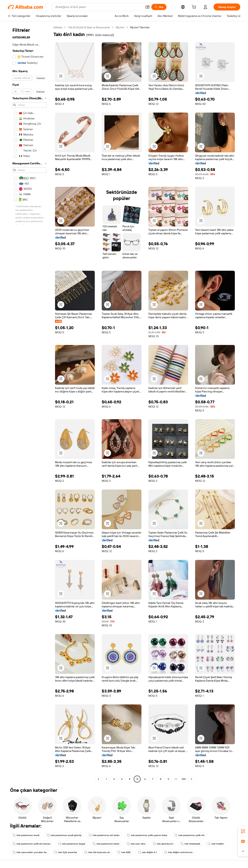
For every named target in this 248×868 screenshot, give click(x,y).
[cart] (195, 8)
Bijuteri (120, 27)
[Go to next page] (191, 779)
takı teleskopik (190, 844)
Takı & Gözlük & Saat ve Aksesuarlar (89, 27)
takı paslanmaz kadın (106, 844)
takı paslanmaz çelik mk (189, 835)
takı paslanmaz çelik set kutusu (32, 844)
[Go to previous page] (98, 779)
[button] (147, 7)
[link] (243, 831)
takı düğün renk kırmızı (178, 852)
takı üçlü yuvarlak (65, 852)
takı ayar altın (136, 844)
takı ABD (124, 852)
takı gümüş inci (163, 844)
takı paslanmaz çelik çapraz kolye (147, 835)
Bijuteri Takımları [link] (140, 27)
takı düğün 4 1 (147, 852)
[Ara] (159, 7)
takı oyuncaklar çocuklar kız (30, 852)
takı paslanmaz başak (72, 844)
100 (184, 779)
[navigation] (29, 404)
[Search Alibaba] (99, 7)
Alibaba (58, 27)
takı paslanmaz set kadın (104, 835)
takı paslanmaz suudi (26, 835)
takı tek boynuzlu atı (97, 852)
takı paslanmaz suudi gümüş (64, 835)
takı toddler (216, 844)
